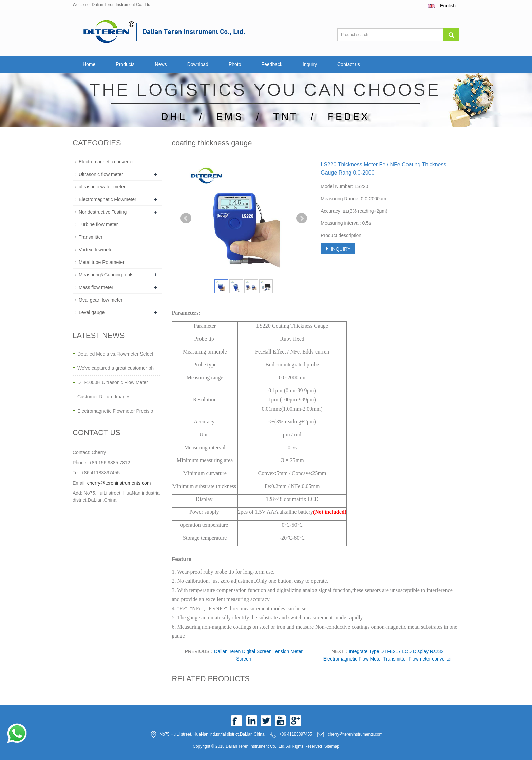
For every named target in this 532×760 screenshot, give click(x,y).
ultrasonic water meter (102, 187)
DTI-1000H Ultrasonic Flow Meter (113, 382)
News (161, 64)
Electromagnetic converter (106, 162)
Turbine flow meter (98, 224)
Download (198, 64)
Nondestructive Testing (103, 212)
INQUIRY (338, 249)
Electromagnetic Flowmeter (108, 199)
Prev (186, 218)
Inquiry (310, 64)
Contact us (349, 64)
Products (125, 64)
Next (302, 218)
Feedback (272, 64)
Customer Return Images (104, 397)
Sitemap (332, 746)
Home (89, 64)
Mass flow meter (96, 287)
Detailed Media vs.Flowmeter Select (115, 354)
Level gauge (92, 312)
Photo (235, 64)
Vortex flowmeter (96, 250)
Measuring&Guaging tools (106, 275)
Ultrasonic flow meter (101, 174)
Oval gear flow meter (101, 300)
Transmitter (91, 237)
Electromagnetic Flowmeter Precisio (115, 411)
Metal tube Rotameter (102, 262)
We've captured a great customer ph (116, 368)
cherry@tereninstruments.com (119, 483)
